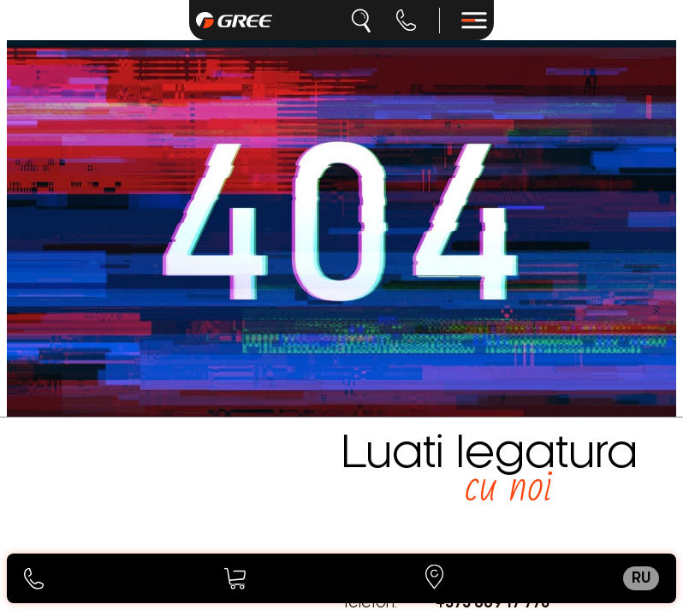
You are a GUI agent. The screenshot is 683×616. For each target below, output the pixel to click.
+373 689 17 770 (493, 603)
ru (641, 578)
